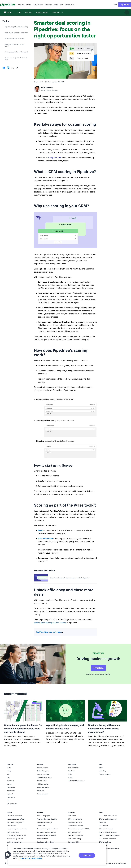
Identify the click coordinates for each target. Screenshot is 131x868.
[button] (8, 855)
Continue (87, 855)
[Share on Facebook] (4, 68)
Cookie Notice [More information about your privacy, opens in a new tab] (24, 858)
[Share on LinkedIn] (8, 68)
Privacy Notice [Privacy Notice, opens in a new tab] (36, 858)
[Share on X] (13, 68)
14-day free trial (54, 158)
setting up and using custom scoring (50, 623)
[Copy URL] (17, 68)
